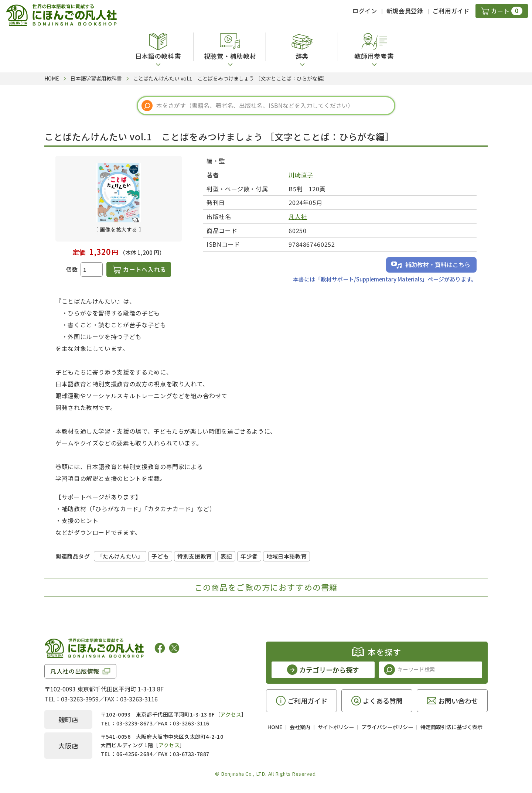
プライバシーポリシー (387, 727)
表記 (226, 556)
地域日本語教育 (287, 556)
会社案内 (300, 727)
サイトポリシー (336, 727)
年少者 (249, 556)
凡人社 (298, 216)
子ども (160, 556)
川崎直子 (301, 175)
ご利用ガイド (451, 11)
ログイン (365, 11)
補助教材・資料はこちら (438, 264)
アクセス (231, 714)
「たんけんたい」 (120, 556)
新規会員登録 (405, 11)
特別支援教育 (195, 556)
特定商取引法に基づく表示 (451, 727)
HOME (275, 727)
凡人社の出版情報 (75, 671)
